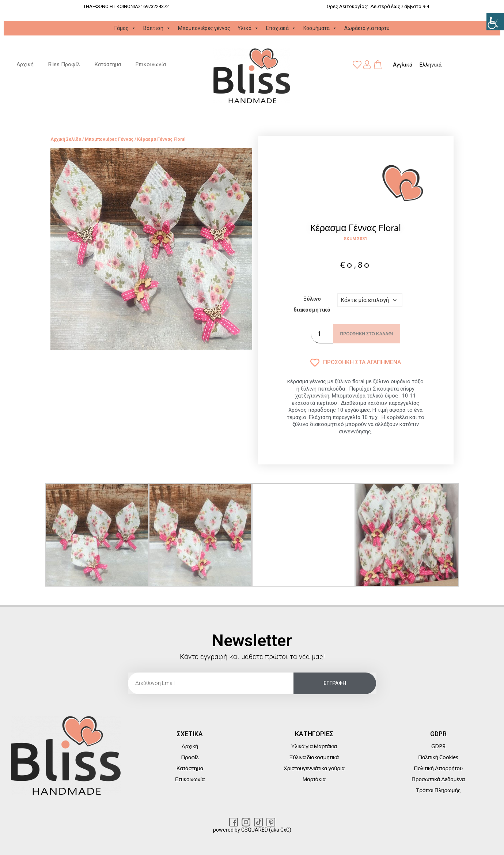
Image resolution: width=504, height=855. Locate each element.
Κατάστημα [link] (108, 65)
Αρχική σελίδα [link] (66, 140)
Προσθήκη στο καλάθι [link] (367, 334)
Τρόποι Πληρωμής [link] (438, 790)
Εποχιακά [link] (281, 28)
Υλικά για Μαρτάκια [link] (314, 746)
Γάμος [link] (125, 28)
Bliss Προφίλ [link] (64, 65)
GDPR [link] (438, 746)
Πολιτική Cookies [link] (438, 757)
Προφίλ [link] (190, 757)
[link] (495, 22)
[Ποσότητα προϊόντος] (322, 334)
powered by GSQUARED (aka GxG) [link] (252, 830)
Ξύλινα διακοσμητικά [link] (314, 757)
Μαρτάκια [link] (314, 779)
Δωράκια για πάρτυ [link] (367, 28)
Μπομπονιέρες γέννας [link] (204, 28)
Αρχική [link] (25, 65)
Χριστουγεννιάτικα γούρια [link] (314, 768)
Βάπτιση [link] (157, 28)
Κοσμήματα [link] (320, 28)
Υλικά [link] (248, 28)
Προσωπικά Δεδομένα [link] (438, 779)
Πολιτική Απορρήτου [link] (438, 768)
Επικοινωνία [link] (151, 65)
